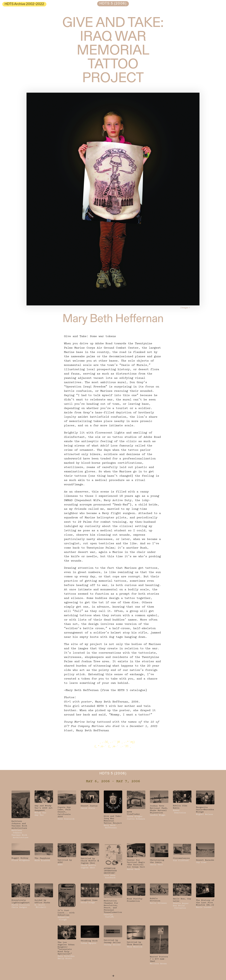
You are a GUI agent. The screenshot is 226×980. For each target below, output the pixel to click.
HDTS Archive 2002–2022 (24, 4)
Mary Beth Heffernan (113, 319)
